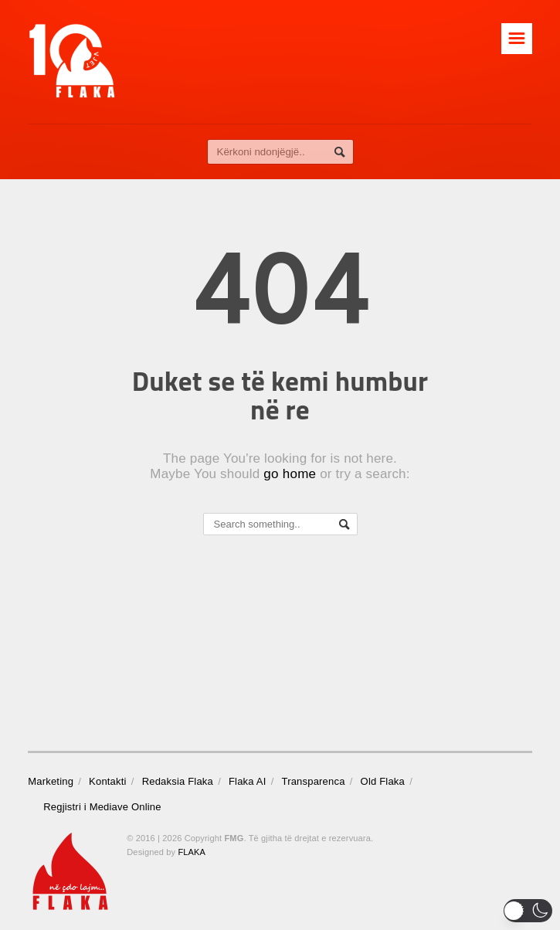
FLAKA (192, 852)
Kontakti (108, 781)
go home (290, 474)
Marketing (51, 781)
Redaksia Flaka (178, 781)
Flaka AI (248, 781)
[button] (528, 911)
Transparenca (314, 781)
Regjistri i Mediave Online (102, 807)
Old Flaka (383, 781)
